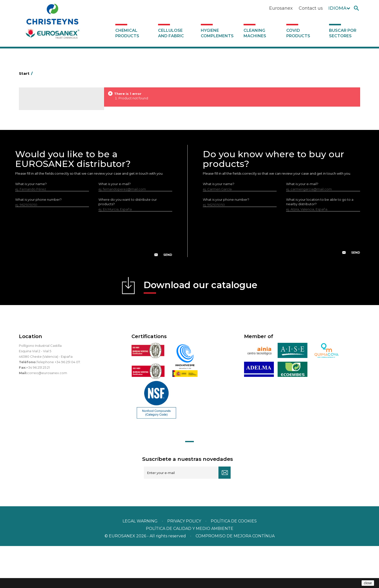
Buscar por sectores (343, 33)
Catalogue (44, 102)
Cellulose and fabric (171, 33)
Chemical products (127, 33)
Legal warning (141, 563)
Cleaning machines (255, 33)
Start (27, 73)
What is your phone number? (38, 241)
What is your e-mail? (115, 226)
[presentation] (94, 280)
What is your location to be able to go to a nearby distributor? (320, 243)
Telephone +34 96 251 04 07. (59, 404)
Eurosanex (281, 8)
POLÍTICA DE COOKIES (234, 563)
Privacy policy (185, 563)
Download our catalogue (200, 328)
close (368, 583)
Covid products (298, 33)
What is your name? (31, 226)
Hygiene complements (217, 33)
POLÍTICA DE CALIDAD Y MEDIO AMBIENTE (190, 570)
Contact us (311, 8)
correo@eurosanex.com (47, 415)
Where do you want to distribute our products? (128, 243)
